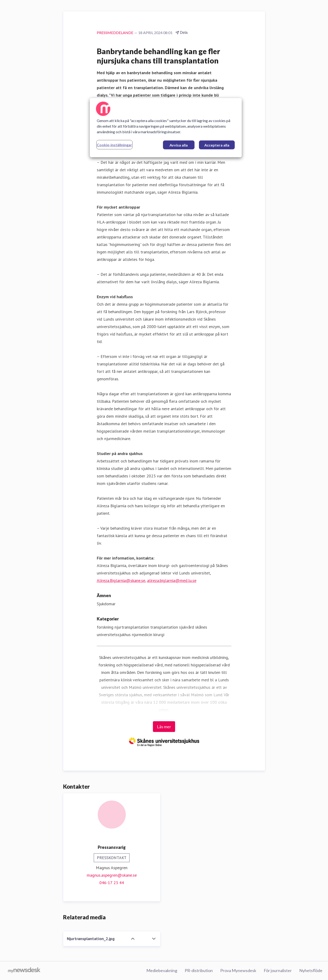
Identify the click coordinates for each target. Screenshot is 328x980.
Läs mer (164, 727)
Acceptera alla (217, 145)
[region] (166, 128)
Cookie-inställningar (114, 145)
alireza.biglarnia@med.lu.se (172, 580)
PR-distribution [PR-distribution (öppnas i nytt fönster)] (199, 970)
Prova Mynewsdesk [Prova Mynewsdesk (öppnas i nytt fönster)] (238, 970)
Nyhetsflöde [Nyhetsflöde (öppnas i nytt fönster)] (311, 970)
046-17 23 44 (112, 883)
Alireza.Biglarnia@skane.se (121, 580)
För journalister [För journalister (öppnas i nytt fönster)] (278, 970)
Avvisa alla (179, 145)
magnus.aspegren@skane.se (112, 875)
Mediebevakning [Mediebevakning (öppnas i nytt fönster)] (162, 970)
